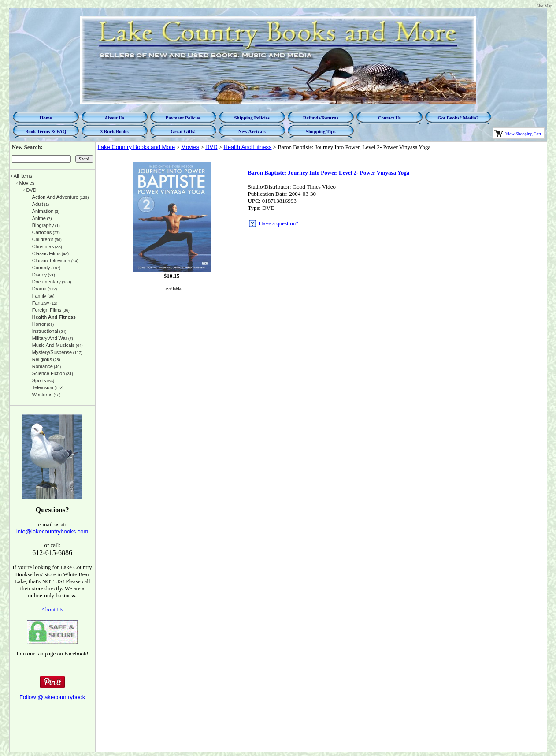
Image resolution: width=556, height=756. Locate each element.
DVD (211, 147)
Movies (190, 147)
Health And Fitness (247, 147)
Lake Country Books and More (137, 147)
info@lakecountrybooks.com (52, 531)
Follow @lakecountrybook (52, 697)
